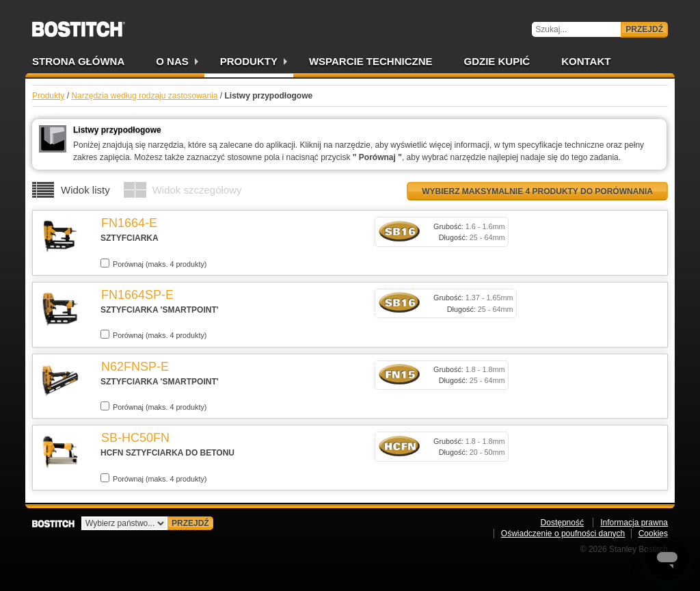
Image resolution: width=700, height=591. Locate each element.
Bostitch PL (79, 25)
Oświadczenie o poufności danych (563, 534)
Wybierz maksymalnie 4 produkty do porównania (537, 192)
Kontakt (586, 61)
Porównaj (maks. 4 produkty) (153, 263)
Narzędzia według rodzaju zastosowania (144, 96)
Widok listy (85, 190)
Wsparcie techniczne (371, 61)
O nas (172, 61)
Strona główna (78, 61)
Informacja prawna (634, 523)
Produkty (249, 61)
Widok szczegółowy (197, 190)
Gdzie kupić (497, 61)
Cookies (653, 534)
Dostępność (562, 523)
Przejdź (644, 29)
